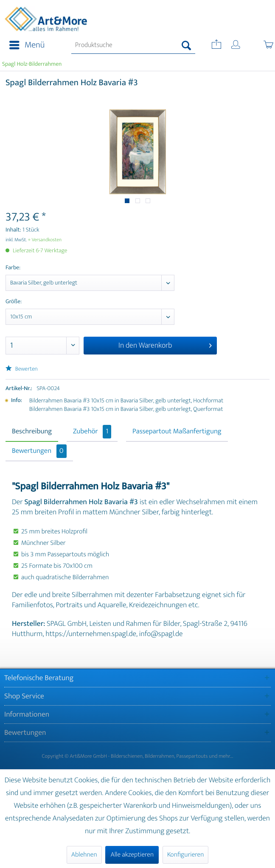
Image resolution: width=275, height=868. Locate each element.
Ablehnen (84, 855)
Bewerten (22, 369)
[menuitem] (24, 45)
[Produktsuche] (133, 45)
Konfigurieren (185, 855)
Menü (27, 45)
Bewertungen (39, 451)
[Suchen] (187, 45)
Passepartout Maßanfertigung (177, 432)
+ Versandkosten (45, 240)
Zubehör (92, 432)
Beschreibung (32, 432)
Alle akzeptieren (132, 855)
